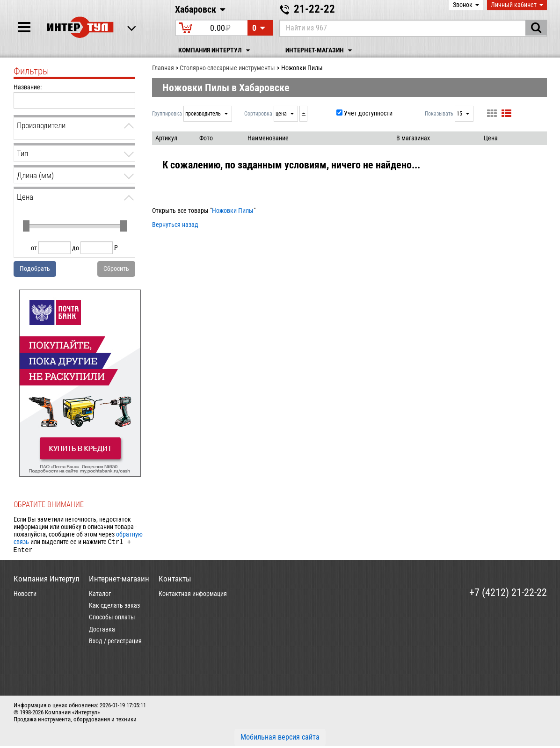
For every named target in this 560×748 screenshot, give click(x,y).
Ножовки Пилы (233, 211)
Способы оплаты (112, 619)
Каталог (100, 595)
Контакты (175, 581)
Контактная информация (193, 595)
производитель (204, 114)
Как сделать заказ (114, 607)
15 (460, 114)
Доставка (102, 631)
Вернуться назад (175, 225)
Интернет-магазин (320, 50)
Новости (25, 595)
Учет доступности (368, 113)
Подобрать (35, 269)
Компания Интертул (215, 50)
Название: (28, 87)
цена (282, 114)
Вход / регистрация (115, 643)
